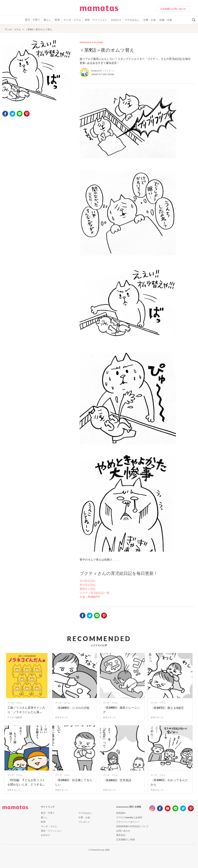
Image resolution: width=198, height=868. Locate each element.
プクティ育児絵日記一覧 (95, 593)
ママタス (99, 10)
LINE (20, 114)
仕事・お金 (150, 20)
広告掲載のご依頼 (125, 839)
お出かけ (116, 20)
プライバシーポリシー (128, 822)
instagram (152, 808)
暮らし (47, 20)
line (175, 808)
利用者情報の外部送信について (132, 826)
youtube (168, 808)
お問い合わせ (123, 831)
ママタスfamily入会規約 (129, 817)
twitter (12, 114)
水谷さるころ (61, 717)
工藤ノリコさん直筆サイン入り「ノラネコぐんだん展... (26, 710)
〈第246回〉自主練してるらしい (74, 782)
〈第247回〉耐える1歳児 (167, 708)
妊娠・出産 (166, 20)
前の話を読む (88, 585)
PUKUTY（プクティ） (103, 71)
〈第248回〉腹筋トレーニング (121, 710)
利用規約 (121, 813)
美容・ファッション (96, 20)
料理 (57, 20)
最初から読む (88, 589)
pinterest (27, 114)
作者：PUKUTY (90, 597)
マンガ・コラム (72, 20)
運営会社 (121, 835)
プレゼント (84, 822)
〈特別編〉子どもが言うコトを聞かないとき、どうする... (26, 782)
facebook (5, 114)
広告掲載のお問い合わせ (173, 9)
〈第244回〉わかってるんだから (169, 782)
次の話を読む (88, 581)
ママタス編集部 (15, 717)
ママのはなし (132, 20)
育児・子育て (32, 20)
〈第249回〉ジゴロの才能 (72, 708)
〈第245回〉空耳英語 (117, 780)
